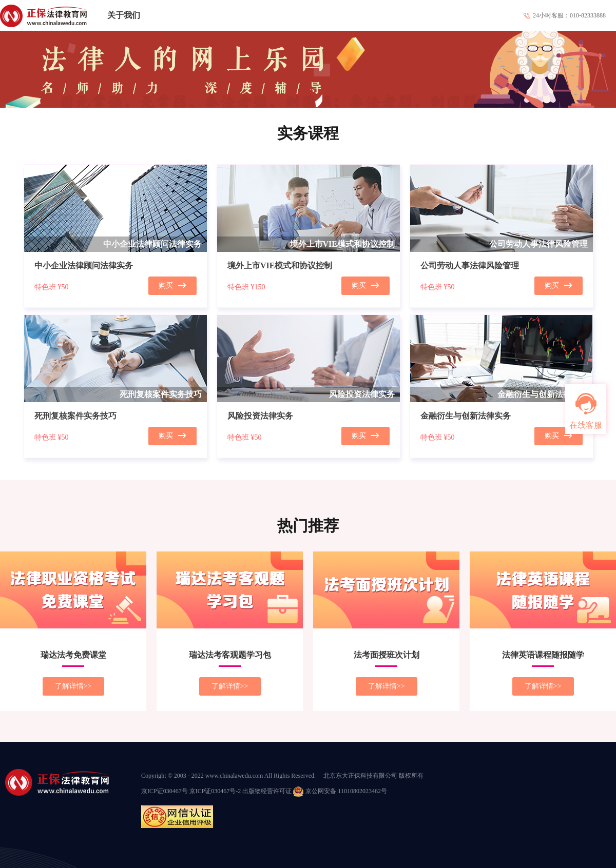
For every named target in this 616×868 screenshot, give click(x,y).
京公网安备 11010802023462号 (340, 791)
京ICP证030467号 (165, 791)
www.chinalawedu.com (234, 776)
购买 (172, 285)
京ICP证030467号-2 (215, 791)
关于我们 (124, 15)
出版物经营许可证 (267, 791)
